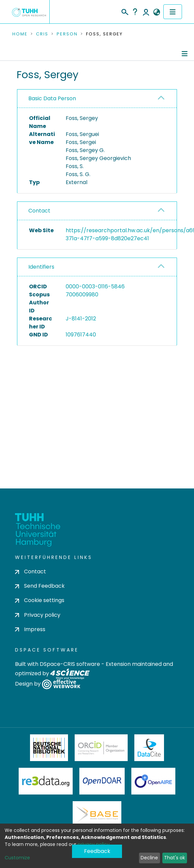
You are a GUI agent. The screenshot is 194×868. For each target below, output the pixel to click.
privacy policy (94, 844)
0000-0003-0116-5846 (95, 286)
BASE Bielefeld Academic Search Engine (97, 815)
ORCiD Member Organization (101, 748)
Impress (30, 629)
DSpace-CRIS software (70, 664)
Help (135, 12)
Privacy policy (38, 615)
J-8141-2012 (81, 319)
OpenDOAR (102, 781)
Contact (39, 211)
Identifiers (41, 267)
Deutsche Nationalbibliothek (49, 748)
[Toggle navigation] (173, 12)
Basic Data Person (52, 98)
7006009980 (82, 295)
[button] (156, 12)
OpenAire (153, 781)
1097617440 (81, 335)
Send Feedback (40, 586)
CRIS (42, 34)
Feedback (97, 851)
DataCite (149, 748)
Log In (146, 12)
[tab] (97, 99)
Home (20, 34)
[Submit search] (124, 11)
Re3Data (46, 781)
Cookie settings (40, 600)
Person (67, 34)
